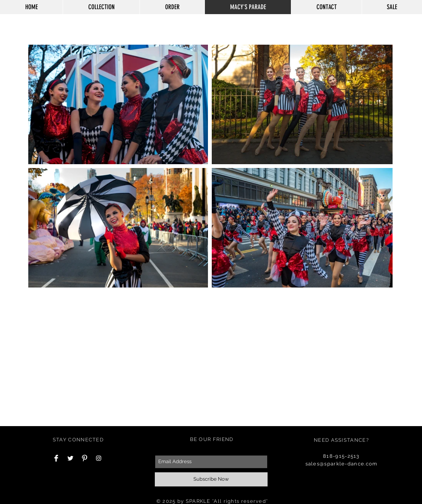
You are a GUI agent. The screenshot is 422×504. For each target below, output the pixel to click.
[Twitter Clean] (70, 458)
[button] (382, 27)
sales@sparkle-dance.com (342, 464)
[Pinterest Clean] (84, 458)
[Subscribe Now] (211, 479)
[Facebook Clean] (56, 458)
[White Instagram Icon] (99, 458)
